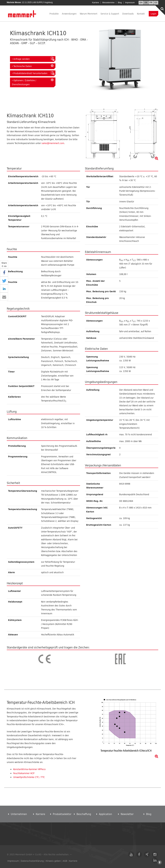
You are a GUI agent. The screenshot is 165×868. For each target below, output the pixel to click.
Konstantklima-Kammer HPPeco (29, 769)
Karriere (95, 3)
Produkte (54, 13)
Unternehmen (18, 814)
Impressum (130, 3)
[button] (4, 273)
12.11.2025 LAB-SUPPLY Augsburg (37, 2)
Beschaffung (82, 814)
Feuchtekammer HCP (24, 773)
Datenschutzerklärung (32, 861)
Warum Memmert (89, 13)
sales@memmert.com (53, 143)
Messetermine (108, 3)
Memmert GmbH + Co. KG (22, 14)
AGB (65, 861)
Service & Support (110, 13)
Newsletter (126, 814)
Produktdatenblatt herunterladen (33, 73)
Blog (120, 3)
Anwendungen (69, 13)
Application (104, 814)
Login (153, 13)
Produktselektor (61, 814)
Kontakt (141, 13)
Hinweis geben (53, 861)
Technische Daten (33, 66)
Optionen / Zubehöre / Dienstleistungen (33, 82)
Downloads (128, 13)
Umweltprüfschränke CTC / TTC (29, 777)
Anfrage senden (33, 59)
